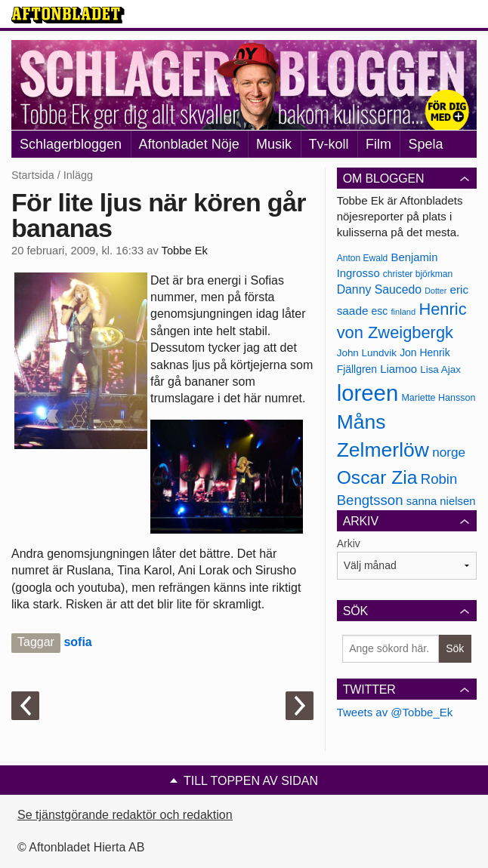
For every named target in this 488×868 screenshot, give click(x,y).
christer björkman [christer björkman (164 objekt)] (418, 274)
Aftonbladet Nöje (189, 144)
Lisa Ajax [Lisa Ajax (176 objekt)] (440, 369)
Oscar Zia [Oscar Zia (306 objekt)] (377, 477)
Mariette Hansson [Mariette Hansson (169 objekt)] (438, 398)
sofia (77, 642)
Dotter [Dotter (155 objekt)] (435, 291)
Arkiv (349, 543)
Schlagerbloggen (71, 144)
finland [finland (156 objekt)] (403, 312)
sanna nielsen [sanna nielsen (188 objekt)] (441, 501)
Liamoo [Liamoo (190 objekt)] (398, 369)
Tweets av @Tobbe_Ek (395, 712)
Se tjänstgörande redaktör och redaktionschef (139, 815)
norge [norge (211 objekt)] (449, 452)
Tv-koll (329, 144)
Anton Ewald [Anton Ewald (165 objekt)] (363, 258)
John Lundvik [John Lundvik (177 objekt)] (367, 353)
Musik (274, 144)
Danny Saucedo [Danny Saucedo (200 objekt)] (379, 289)
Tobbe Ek (185, 251)
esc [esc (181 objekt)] (380, 311)
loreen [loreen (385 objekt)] (368, 393)
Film (378, 144)
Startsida (33, 175)
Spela (425, 144)
